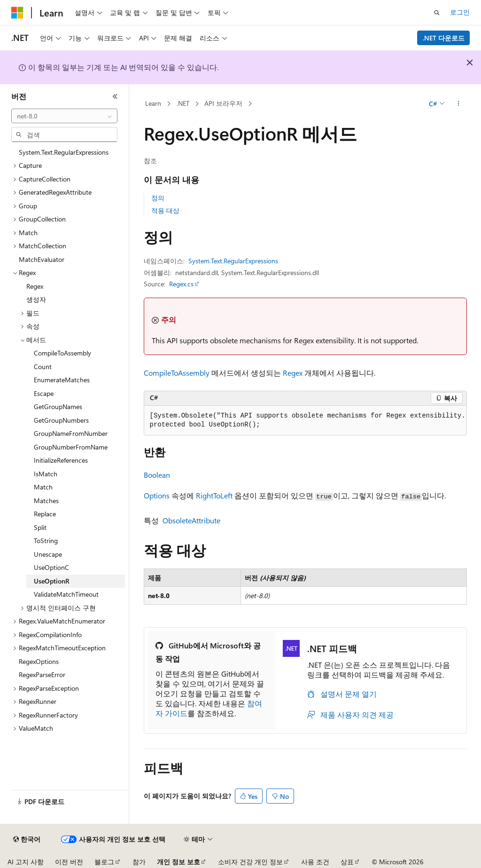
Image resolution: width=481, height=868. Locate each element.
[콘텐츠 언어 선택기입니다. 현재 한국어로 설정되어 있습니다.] (27, 839)
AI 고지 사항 (26, 862)
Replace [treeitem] (45, 514)
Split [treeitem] (40, 527)
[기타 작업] (458, 104)
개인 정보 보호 (178, 862)
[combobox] (64, 116)
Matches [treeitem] (46, 501)
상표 (347, 862)
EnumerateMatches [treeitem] (62, 380)
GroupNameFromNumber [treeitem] (71, 433)
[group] (305, 421)
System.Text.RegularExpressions (233, 261)
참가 (139, 862)
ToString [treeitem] (46, 541)
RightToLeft (214, 495)
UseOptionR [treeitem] (52, 581)
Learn (153, 103)
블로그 (104, 862)
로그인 (460, 12)
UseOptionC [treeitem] (51, 567)
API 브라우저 (223, 103)
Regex (293, 373)
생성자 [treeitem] (36, 299)
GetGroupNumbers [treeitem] (61, 420)
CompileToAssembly (177, 373)
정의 (158, 198)
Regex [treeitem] (35, 286)
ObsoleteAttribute (191, 520)
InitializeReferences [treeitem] (61, 460)
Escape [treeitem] (44, 393)
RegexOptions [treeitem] (39, 661)
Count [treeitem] (43, 367)
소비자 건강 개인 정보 (250, 862)
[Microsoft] (17, 13)
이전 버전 (69, 862)
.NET (183, 103)
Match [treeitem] (43, 487)
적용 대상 (165, 210)
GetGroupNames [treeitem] (58, 406)
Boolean (157, 475)
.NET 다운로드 (444, 38)
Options (157, 495)
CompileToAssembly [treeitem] (62, 353)
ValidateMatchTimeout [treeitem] (66, 594)
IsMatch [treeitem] (46, 474)
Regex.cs (181, 284)
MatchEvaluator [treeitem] (42, 259)
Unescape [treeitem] (48, 554)
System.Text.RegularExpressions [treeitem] (64, 152)
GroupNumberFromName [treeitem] (71, 447)
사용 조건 (315, 862)
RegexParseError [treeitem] (42, 675)
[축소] (115, 96)
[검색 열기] (437, 13)
